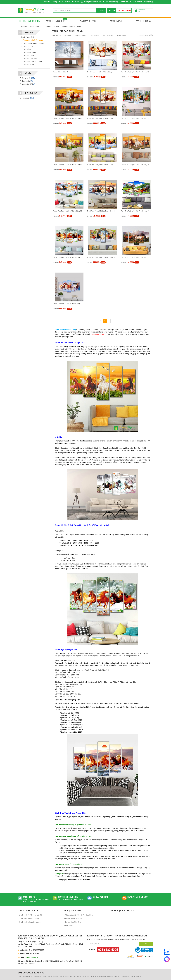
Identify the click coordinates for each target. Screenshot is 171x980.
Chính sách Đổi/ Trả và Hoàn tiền (31, 915)
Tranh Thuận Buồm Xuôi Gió (99, 977)
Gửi (146, 944)
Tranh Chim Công (115, 977)
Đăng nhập (148, 2)
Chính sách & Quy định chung (30, 922)
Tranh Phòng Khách (40, 977)
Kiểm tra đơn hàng (111, 2)
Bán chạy (68, 35)
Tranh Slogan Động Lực (56, 21)
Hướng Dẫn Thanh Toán (74, 918)
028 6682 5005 (124, 10)
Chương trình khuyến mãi (92, 2)
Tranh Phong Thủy (144, 21)
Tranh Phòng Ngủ (52, 977)
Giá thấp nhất (108, 35)
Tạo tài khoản (136, 2)
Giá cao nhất (121, 35)
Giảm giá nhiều (80, 35)
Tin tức (77, 2)
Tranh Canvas (116, 21)
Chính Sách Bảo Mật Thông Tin (31, 918)
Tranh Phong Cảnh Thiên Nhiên (131, 977)
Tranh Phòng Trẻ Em (65, 977)
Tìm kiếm (101, 10)
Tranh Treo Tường (50, 2)
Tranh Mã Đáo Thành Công (71, 26)
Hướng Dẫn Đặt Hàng (73, 922)
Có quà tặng (94, 35)
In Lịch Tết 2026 (64, 2)
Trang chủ (23, 26)
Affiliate (124, 2)
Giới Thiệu (69, 926)
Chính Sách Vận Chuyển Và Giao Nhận (79, 915)
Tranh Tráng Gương (88, 21)
